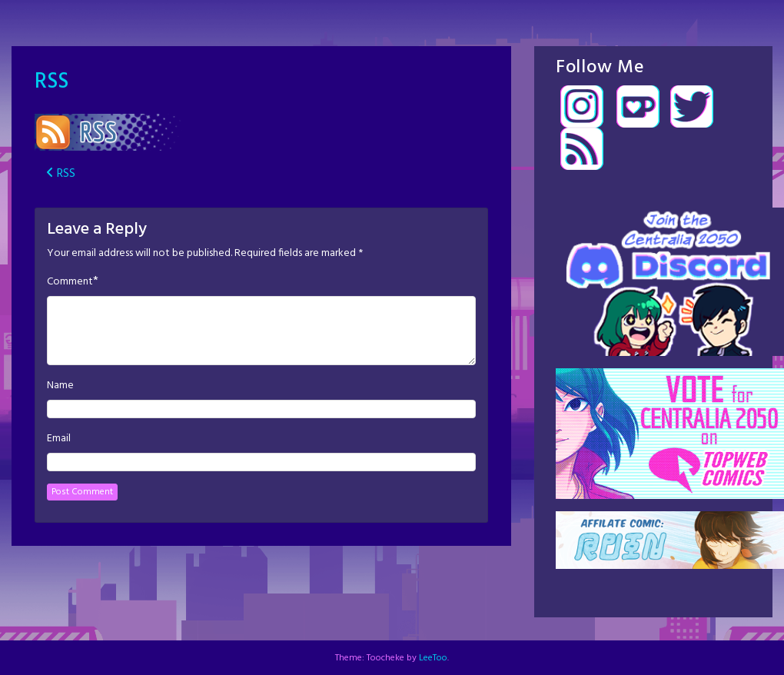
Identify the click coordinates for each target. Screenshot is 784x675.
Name (60, 386)
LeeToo (433, 658)
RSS (51, 82)
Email (59, 439)
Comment (70, 282)
